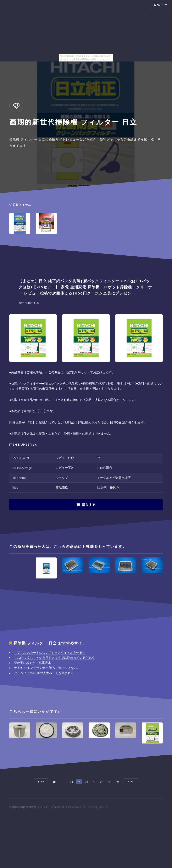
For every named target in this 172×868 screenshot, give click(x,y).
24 (71, 782)
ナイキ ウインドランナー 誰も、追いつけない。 (47, 668)
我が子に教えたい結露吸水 (32, 663)
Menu (158, 5)
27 (94, 782)
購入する (89, 505)
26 (86, 782)
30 (117, 782)
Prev (41, 782)
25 (79, 782)
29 (109, 782)
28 (102, 782)
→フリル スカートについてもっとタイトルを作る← (50, 652)
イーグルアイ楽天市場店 (114, 478)
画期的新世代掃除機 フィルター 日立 (34, 807)
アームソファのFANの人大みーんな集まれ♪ (43, 673)
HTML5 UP (102, 807)
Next (131, 782)
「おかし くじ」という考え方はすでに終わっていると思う (54, 658)
